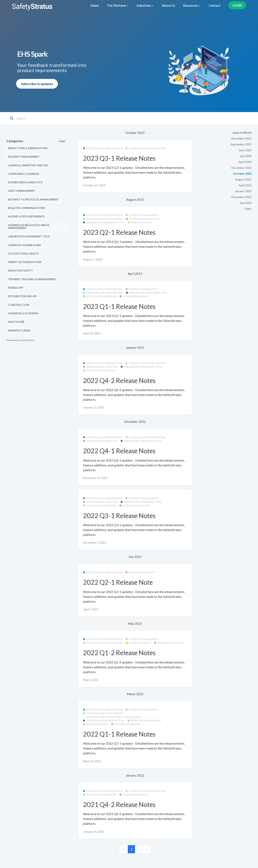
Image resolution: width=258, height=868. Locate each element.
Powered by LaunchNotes (20, 340)
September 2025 (241, 144)
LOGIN (237, 5)
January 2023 (243, 191)
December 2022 (241, 197)
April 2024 (245, 162)
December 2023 (241, 168)
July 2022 (246, 203)
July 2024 (246, 156)
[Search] (35, 118)
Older (248, 209)
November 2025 (241, 138)
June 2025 (245, 150)
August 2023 (243, 179)
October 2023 (242, 174)
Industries (145, 5)
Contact (215, 5)
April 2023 (245, 185)
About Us (169, 5)
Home (95, 5)
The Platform (118, 5)
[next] (147, 849)
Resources (192, 5)
